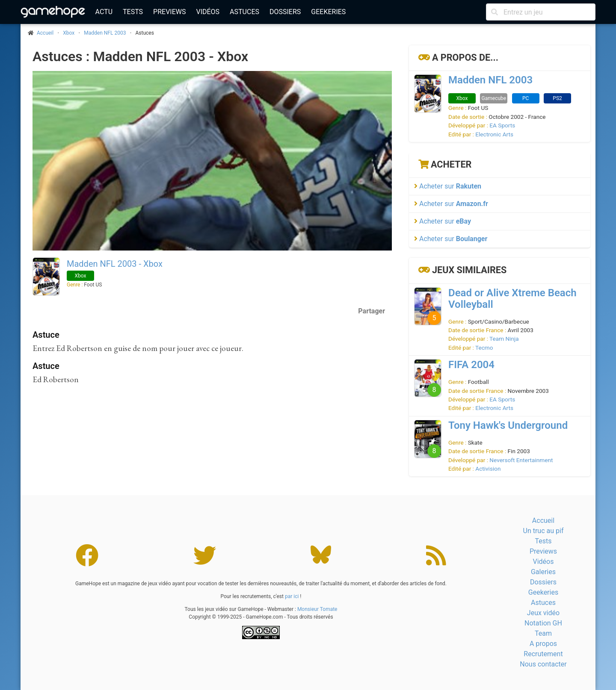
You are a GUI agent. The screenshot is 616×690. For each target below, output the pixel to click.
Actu (104, 12)
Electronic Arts (494, 134)
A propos (543, 644)
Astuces (244, 12)
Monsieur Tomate (317, 609)
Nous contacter (543, 664)
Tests (133, 12)
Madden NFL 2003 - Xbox (115, 264)
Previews (169, 12)
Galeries (543, 572)
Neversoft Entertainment (521, 460)
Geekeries (328, 12)
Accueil (543, 520)
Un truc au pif (543, 531)
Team (543, 633)
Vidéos (208, 12)
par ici (292, 596)
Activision (488, 469)
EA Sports (502, 125)
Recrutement (543, 654)
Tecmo (484, 348)
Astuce (46, 335)
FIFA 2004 (471, 365)
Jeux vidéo (543, 613)
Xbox (69, 33)
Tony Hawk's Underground (508, 425)
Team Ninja (504, 339)
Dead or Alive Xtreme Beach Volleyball (512, 299)
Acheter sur (448, 186)
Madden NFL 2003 (105, 33)
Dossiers (285, 12)
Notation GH (543, 623)
